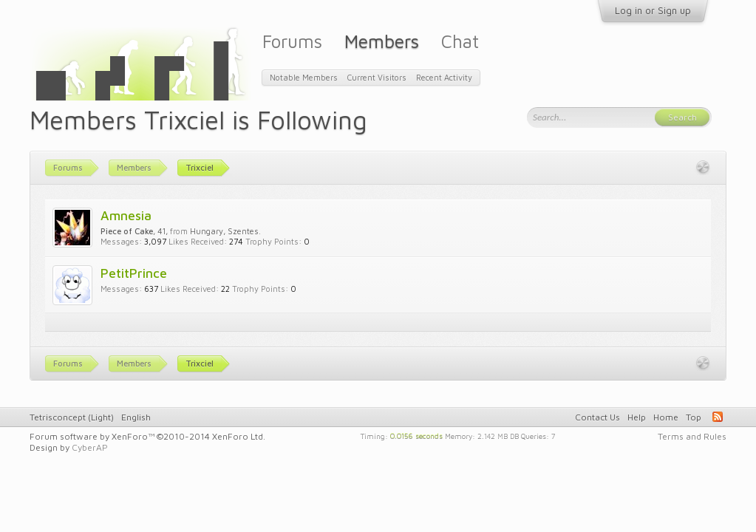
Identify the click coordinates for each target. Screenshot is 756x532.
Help (637, 417)
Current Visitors (377, 77)
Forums (292, 41)
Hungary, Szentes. (225, 231)
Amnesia (126, 215)
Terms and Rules (692, 436)
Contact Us (597, 417)
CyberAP (90, 447)
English (136, 417)
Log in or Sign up (653, 10)
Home (666, 417)
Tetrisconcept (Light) (72, 417)
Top (694, 417)
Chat (460, 41)
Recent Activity (444, 77)
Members (382, 41)
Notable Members (304, 77)
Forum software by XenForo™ (147, 436)
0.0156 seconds (416, 435)
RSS (718, 417)
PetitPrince (134, 273)
